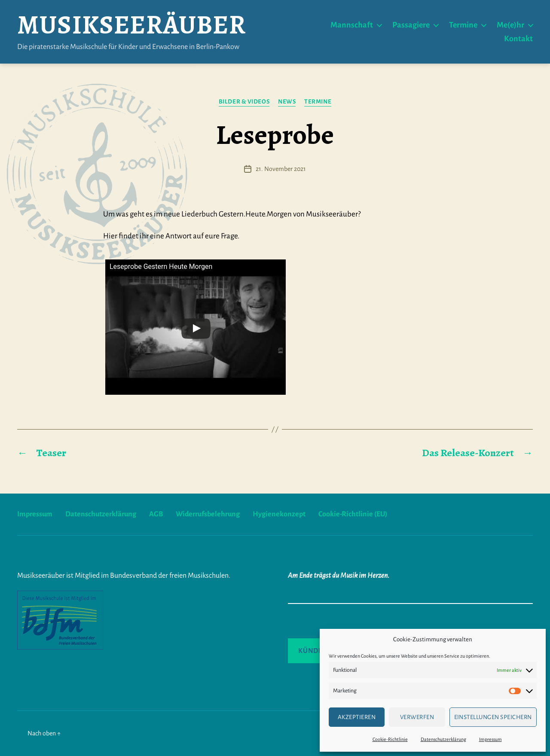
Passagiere (411, 25)
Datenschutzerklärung (443, 739)
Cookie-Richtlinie (390, 739)
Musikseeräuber (131, 25)
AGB (156, 514)
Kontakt (518, 39)
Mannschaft (352, 25)
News (287, 102)
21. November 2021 (281, 169)
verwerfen (417, 717)
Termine (463, 25)
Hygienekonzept (279, 514)
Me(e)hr (510, 25)
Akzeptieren (357, 717)
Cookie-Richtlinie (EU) (353, 514)
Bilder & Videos (244, 102)
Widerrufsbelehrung (208, 514)
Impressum (490, 739)
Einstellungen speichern (493, 717)
